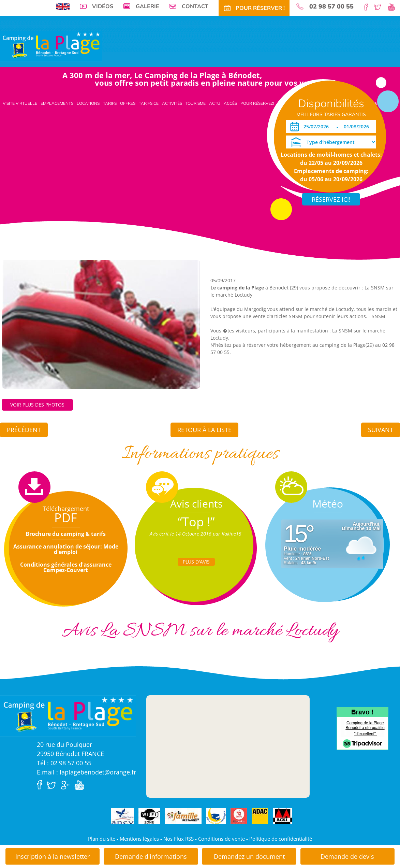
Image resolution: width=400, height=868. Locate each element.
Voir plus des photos (37, 405)
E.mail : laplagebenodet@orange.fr (86, 772)
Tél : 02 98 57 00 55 (64, 763)
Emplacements (57, 103)
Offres (128, 103)
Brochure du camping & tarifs (66, 534)
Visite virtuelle (20, 103)
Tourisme (196, 103)
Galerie (147, 6)
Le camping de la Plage (237, 288)
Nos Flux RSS (179, 839)
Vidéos (103, 6)
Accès (230, 103)
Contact (195, 6)
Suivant (381, 430)
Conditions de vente (221, 839)
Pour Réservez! (257, 103)
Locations (88, 103)
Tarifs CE (149, 103)
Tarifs (110, 103)
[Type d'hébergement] (331, 142)
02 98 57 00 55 (331, 6)
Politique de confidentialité (281, 839)
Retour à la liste (204, 430)
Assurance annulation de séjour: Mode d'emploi (66, 549)
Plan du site (102, 839)
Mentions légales (139, 839)
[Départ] (358, 127)
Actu (215, 103)
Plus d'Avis (196, 562)
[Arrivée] (317, 127)
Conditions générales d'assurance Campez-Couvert (66, 567)
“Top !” (196, 522)
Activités (172, 103)
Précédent (24, 430)
